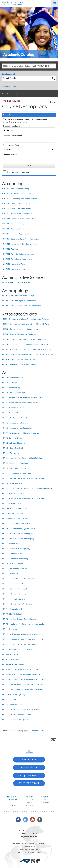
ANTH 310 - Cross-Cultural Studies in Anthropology (22, 306)
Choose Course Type (11, 145)
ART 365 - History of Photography (15, 589)
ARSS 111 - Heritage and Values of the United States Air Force (26, 319)
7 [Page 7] (19, 731)
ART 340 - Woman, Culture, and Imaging (18, 539)
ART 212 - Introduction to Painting (15, 423)
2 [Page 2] (9, 731)
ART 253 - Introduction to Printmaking (17, 473)
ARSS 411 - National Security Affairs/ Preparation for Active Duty (27, 349)
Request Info (29, 775)
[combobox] (29, 66)
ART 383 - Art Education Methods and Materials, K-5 (22, 634)
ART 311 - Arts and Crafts (11, 503)
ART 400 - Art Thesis (10, 654)
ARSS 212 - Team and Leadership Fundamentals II (21, 334)
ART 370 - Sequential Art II (12, 609)
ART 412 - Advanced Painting (13, 664)
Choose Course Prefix (11, 126)
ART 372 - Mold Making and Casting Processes (20, 619)
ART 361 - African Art (10, 574)
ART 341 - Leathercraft (11, 544)
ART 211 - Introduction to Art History (16, 418)
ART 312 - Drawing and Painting (14, 508)
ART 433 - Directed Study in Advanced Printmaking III (23, 684)
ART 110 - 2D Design (10, 383)
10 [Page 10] (26, 731)
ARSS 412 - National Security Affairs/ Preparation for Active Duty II (28, 354)
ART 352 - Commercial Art (12, 554)
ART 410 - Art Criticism (11, 659)
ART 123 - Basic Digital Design (14, 393)
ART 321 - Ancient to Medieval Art (15, 518)
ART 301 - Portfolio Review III (13, 493)
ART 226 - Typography (11, 453)
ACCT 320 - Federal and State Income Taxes (19, 219)
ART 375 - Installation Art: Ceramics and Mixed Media (23, 624)
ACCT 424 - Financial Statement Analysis (18, 254)
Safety (46, 803)
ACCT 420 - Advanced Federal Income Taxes (20, 244)
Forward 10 (36, 731)
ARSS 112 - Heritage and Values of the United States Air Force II (26, 324)
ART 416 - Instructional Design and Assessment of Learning (25, 679)
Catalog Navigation (13, 94)
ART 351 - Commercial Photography (16, 549)
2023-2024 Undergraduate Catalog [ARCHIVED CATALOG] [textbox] (26, 66)
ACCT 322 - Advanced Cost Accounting (17, 229)
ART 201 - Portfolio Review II (13, 408)
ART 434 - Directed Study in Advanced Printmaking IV (23, 690)
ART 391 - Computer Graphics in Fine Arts (18, 649)
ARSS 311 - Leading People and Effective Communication (24, 339)
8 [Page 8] (21, 731)
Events (30, 805)
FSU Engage (12, 797)
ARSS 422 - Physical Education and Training (19, 364)
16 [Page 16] (43, 731)
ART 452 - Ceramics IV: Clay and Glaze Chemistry (21, 710)
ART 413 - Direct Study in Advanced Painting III (20, 669)
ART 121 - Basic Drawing (11, 388)
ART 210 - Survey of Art (11, 413)
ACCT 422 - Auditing (10, 249)
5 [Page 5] (15, 731)
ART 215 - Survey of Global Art (14, 438)
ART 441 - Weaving (9, 700)
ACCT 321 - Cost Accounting (13, 224)
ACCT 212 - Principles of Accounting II (16, 194)
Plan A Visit (29, 767)
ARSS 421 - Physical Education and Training (19, 359)
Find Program (29, 783)
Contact (29, 797)
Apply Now (29, 759)
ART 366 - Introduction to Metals (15, 594)
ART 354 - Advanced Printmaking (15, 559)
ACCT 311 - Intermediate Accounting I (16, 209)
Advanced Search (9, 87)
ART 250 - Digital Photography (14, 468)
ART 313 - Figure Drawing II (12, 513)
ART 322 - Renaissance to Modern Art (17, 524)
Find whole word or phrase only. (18, 172)
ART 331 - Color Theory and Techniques (17, 534)
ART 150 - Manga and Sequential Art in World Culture (23, 398)
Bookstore (12, 800)
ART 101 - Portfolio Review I (12, 378)
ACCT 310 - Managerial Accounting (16, 204)
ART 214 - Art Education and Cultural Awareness (21, 433)
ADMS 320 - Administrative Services (16, 282)
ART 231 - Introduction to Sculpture (16, 463)
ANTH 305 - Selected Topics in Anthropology (19, 301)
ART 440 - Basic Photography (14, 695)
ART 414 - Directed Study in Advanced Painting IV (21, 674)
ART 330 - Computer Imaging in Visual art (18, 529)
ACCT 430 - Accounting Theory (14, 264)
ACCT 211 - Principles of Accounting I (16, 189)
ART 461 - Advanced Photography (15, 720)
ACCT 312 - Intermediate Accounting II (17, 214)
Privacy (30, 800)
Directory (46, 797)
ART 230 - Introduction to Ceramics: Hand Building (22, 458)
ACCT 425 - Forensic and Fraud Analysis (18, 259)
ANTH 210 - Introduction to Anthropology (18, 296)
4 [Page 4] (13, 731)
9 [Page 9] (24, 731)
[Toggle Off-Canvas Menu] (55, 3)
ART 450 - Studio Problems (12, 705)
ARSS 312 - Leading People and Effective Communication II (25, 344)
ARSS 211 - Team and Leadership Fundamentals (21, 329)
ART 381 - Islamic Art (10, 629)
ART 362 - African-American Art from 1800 (18, 579)
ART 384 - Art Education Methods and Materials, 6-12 (23, 639)
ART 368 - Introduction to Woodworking (18, 604)
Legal (46, 800)
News (30, 803)
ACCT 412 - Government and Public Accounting (20, 239)
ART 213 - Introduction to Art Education (17, 428)
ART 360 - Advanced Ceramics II (15, 569)
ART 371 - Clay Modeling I (12, 614)
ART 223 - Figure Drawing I (12, 448)
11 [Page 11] (28, 731)
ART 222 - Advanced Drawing (14, 443)
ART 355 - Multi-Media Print (13, 564)
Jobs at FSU (12, 805)
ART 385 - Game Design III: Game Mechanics (19, 644)
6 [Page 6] (17, 731)
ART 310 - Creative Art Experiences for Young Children (23, 498)
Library (12, 803)
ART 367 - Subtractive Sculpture (14, 599)
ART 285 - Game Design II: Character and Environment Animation (28, 488)
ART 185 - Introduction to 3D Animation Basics (20, 403)
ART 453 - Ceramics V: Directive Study (17, 715)
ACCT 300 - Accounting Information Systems (20, 199)
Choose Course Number (12, 136)
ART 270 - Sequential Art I (12, 483)
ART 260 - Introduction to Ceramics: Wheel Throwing (23, 478)
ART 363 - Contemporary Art (13, 584)
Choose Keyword (10, 155)
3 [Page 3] (11, 731)
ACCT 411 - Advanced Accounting (15, 234)
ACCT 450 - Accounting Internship (15, 269)
